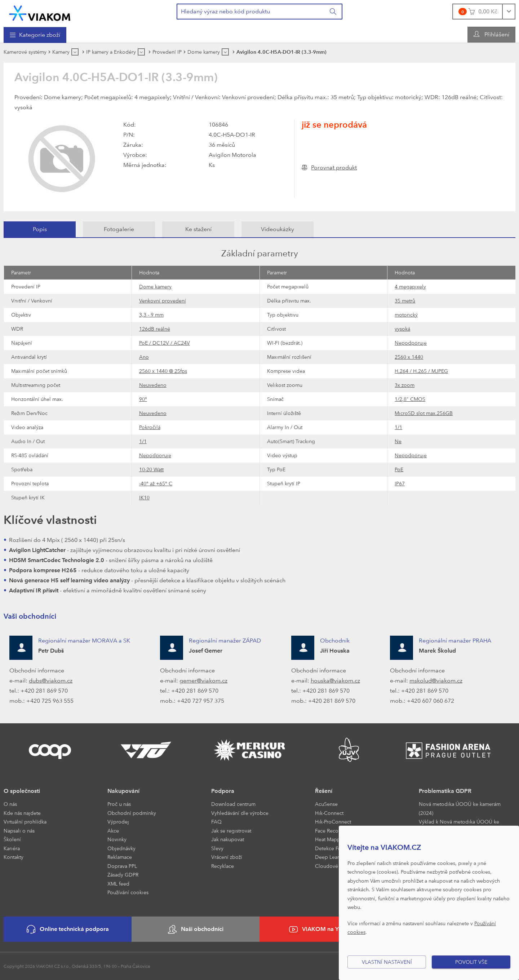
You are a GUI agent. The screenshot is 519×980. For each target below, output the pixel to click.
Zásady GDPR (123, 875)
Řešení (324, 791)
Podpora (223, 791)
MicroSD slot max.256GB (424, 413)
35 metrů (405, 301)
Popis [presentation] (40, 229)
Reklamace (120, 857)
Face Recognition (335, 831)
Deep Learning (332, 857)
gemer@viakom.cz (203, 681)
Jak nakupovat (228, 839)
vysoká (402, 329)
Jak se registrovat (231, 831)
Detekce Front (331, 848)
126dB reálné (155, 329)
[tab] (40, 229)
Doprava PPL (122, 866)
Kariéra (12, 848)
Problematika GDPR (445, 791)
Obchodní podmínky (132, 813)
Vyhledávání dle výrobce (240, 813)
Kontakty (14, 857)
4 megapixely (410, 286)
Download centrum (233, 804)
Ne (398, 441)
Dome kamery (155, 286)
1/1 (398, 427)
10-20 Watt (151, 469)
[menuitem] (35, 35)
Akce (113, 831)
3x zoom (405, 385)
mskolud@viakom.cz (436, 681)
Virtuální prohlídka (25, 822)
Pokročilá (150, 427)
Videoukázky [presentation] (278, 229)
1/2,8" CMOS (410, 399)
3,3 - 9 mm (151, 315)
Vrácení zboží (227, 857)
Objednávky (121, 848)
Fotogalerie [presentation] (119, 229)
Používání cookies (128, 892)
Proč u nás (119, 804)
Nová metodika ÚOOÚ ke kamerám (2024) (460, 808)
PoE (399, 469)
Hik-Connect (329, 813)
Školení (12, 839)
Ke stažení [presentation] (198, 229)
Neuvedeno (153, 385)
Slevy (217, 848)
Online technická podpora (68, 929)
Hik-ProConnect (333, 822)
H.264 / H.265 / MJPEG (421, 371)
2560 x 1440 (409, 357)
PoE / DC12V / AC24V (165, 343)
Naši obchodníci (196, 929)
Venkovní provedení (163, 301)
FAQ (216, 822)
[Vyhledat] (333, 12)
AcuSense (326, 804)
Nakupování (123, 791)
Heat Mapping (331, 839)
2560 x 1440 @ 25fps (163, 371)
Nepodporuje (411, 343)
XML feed (118, 884)
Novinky (117, 839)
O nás (10, 804)
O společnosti (22, 791)
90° (143, 399)
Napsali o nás (19, 831)
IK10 (144, 497)
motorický (406, 315)
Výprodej (118, 822)
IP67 (400, 483)
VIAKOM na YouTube (324, 929)
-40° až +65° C (156, 483)
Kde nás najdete (22, 813)
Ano (144, 357)
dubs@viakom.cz (51, 681)
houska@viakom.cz (335, 681)
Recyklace (223, 866)
